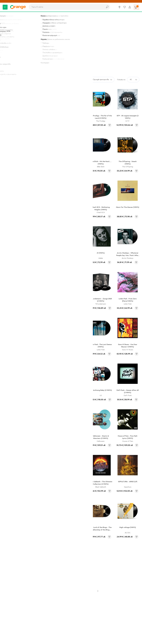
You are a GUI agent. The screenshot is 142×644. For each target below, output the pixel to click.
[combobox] (66, 7)
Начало (6, 15)
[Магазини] (119, 7)
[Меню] (5, 7)
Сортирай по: (83, 80)
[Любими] (125, 7)
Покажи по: (121, 80)
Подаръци (16, 15)
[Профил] (130, 7)
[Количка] (136, 7)
